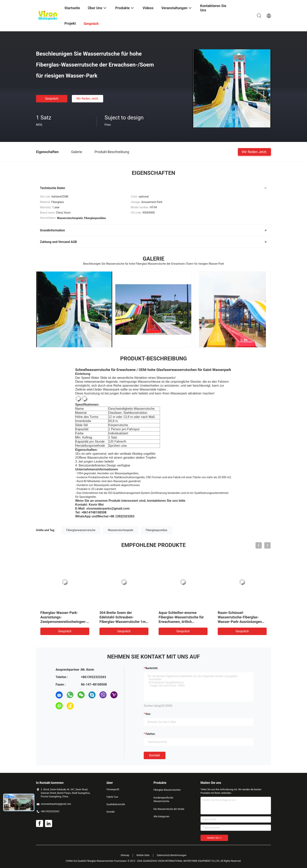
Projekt (70, 23)
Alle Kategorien (161, 817)
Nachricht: (152, 668)
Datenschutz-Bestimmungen (172, 855)
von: (148, 714)
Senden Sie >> (214, 838)
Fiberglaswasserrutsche (81, 530)
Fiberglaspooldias (157, 530)
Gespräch (52, 99)
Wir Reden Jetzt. (88, 99)
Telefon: (150, 734)
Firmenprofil (113, 790)
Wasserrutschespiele (121, 530)
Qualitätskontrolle (116, 804)
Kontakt (155, 755)
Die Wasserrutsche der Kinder (169, 809)
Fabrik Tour (112, 797)
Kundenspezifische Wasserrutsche (163, 799)
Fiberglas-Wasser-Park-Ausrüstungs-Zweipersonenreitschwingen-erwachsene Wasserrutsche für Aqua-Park (63, 622)
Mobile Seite (143, 855)
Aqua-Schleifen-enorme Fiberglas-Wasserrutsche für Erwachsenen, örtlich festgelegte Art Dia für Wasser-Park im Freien (181, 622)
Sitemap (125, 855)
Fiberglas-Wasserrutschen (167, 790)
